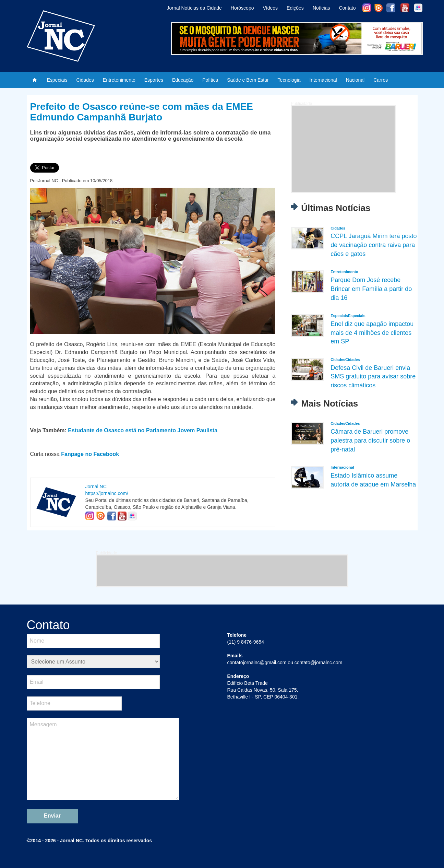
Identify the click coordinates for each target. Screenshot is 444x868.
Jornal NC (96, 486)
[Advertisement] (343, 149)
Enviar (52, 816)
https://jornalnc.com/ (107, 493)
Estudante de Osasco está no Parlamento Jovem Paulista (143, 430)
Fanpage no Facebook (90, 454)
